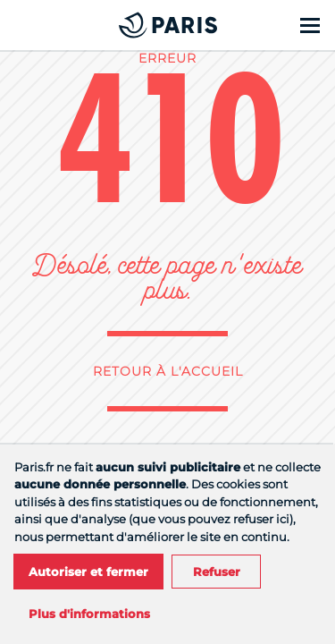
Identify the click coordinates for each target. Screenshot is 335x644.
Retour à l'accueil (168, 371)
